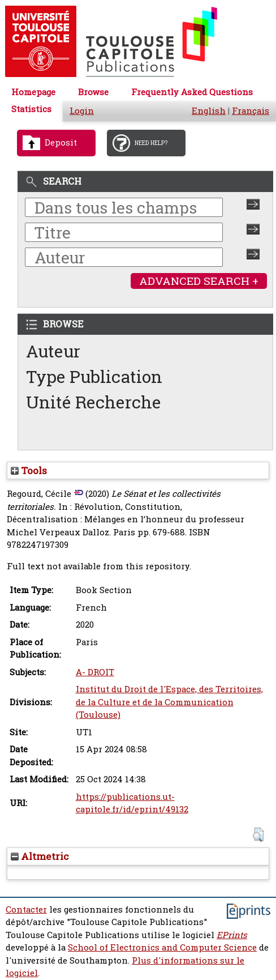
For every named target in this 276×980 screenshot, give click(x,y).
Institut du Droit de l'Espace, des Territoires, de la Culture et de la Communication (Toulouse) (169, 702)
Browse (93, 92)
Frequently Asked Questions (192, 92)
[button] (258, 835)
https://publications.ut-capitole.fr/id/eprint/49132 (132, 803)
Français (251, 111)
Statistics (31, 109)
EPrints (232, 935)
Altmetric (40, 856)
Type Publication (94, 376)
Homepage (33, 92)
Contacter (26, 909)
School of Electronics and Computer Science (162, 947)
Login (82, 111)
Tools (29, 470)
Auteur (53, 351)
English (209, 111)
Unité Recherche (94, 402)
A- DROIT (95, 672)
